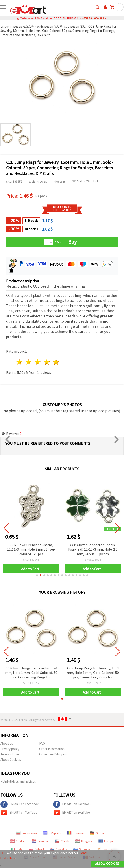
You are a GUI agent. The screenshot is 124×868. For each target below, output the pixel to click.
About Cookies (11, 760)
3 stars (38, 362)
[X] (3, 853)
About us (7, 743)
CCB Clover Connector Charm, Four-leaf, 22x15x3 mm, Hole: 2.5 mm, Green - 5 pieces (93, 549)
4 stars (47, 362)
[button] (37, 575)
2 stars (29, 362)
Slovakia (59, 849)
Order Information (52, 749)
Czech (62, 841)
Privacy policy (10, 749)
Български (26, 833)
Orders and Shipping (53, 754)
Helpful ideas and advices (18, 781)
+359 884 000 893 (93, 18)
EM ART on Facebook (20, 804)
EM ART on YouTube (19, 813)
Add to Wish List (85, 181)
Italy (17, 849)
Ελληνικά (52, 833)
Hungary (84, 841)
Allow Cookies (107, 864)
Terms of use (10, 754)
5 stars (56, 362)
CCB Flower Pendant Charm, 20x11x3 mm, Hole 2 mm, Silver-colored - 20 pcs (31, 549)
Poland (36, 849)
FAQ (42, 743)
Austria (18, 841)
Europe (106, 841)
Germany (99, 833)
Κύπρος (105, 849)
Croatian (40, 841)
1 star (20, 362)
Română (75, 833)
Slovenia (82, 849)
